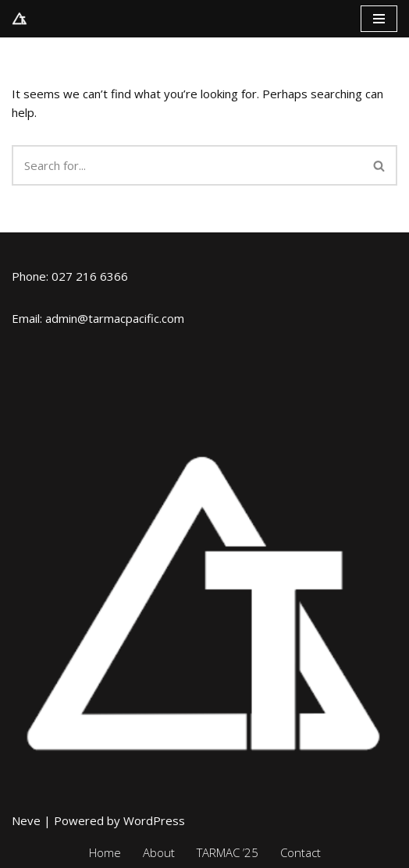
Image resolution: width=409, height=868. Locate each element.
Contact (301, 852)
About (159, 852)
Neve (26, 820)
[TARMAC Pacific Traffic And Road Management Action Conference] (20, 19)
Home (105, 852)
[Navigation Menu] (379, 19)
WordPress (154, 820)
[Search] (187, 165)
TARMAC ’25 (228, 852)
